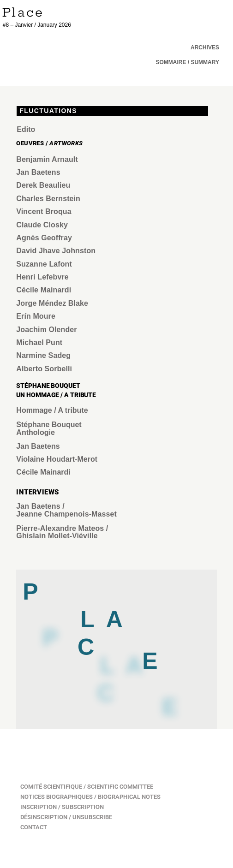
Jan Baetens (39, 172)
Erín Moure (36, 316)
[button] (187, 62)
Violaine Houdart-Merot (57, 459)
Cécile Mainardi (44, 290)
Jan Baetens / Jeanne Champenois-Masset (67, 510)
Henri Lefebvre (42, 277)
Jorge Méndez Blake (52, 303)
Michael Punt (39, 342)
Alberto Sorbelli (44, 369)
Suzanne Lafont (44, 264)
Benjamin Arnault (47, 159)
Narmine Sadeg (43, 355)
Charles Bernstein (48, 199)
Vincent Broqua (44, 211)
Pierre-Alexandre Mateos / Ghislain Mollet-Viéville (62, 532)
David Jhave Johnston (56, 251)
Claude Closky (42, 225)
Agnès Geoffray (44, 238)
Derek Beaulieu (43, 185)
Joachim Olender (46, 330)
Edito (26, 129)
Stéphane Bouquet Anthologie (49, 428)
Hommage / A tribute (52, 410)
